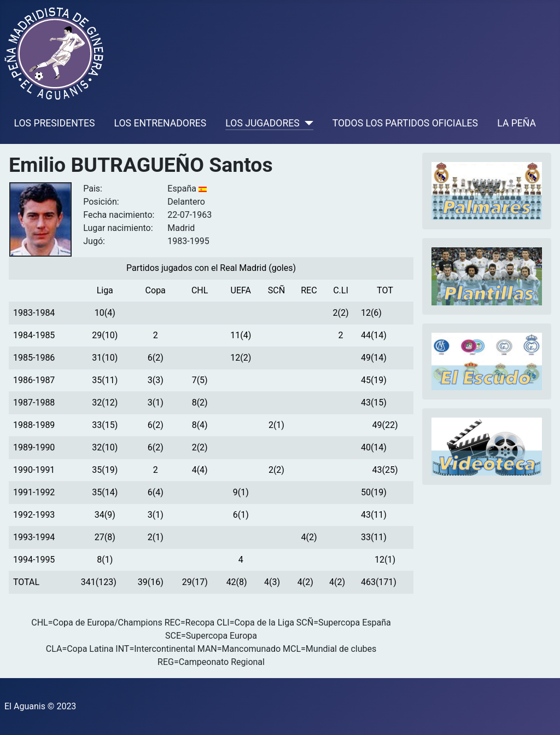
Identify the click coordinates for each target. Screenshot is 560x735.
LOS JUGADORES (262, 123)
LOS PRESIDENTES (55, 123)
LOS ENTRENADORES (161, 123)
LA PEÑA (517, 123)
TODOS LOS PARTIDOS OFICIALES (405, 123)
